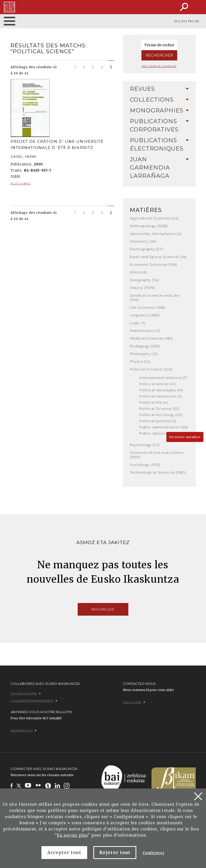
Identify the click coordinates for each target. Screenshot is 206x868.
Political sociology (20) (161, 415)
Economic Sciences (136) (153, 264)
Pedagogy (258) (145, 346)
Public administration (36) (164, 427)
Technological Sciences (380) (158, 472)
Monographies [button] (159, 110)
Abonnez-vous (24, 730)
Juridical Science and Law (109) (155, 298)
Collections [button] (159, 100)
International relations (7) (163, 378)
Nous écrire (134, 702)
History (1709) (142, 288)
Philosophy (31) (144, 354)
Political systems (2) (158, 421)
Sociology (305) (145, 465)
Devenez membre (185, 437)
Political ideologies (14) (161, 390)
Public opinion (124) (158, 433)
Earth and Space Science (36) (158, 257)
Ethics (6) (138, 272)
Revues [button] (159, 89)
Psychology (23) (145, 445)
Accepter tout (64, 853)
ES (183, 21)
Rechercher (159, 55)
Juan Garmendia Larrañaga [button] (159, 168)
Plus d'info (20, 184)
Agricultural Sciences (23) (154, 218)
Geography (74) (145, 280)
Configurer (154, 853)
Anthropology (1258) (149, 226)
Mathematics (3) (145, 331)
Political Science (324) (151, 369)
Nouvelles (103, 609)
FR (190, 21)
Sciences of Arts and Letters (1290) (156, 455)
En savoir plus (73, 835)
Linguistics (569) (145, 315)
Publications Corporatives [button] (159, 125)
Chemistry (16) (143, 241)
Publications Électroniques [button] (159, 144)
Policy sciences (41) (158, 384)
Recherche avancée (159, 66)
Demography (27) (146, 249)
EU (176, 21)
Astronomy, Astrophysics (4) (156, 234)
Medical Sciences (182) (151, 338)
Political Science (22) (159, 409)
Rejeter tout (115, 853)
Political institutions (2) (161, 396)
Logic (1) (138, 323)
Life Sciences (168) (147, 307)
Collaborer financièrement (34, 701)
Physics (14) (140, 361)
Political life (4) (154, 402)
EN (197, 21)
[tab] (159, 89)
